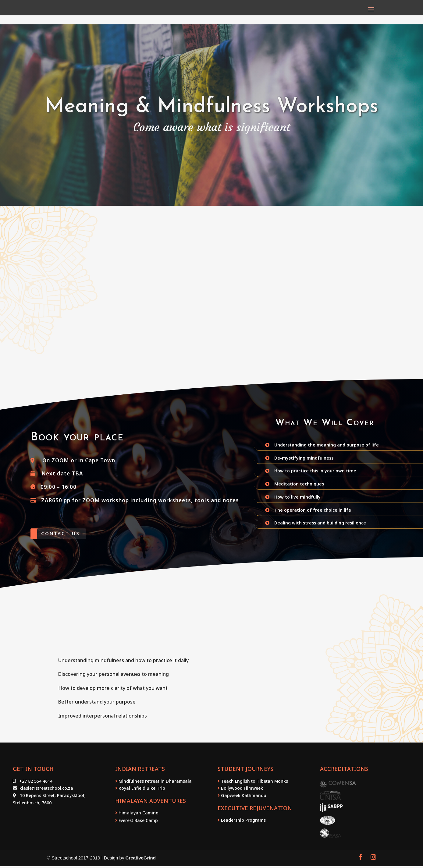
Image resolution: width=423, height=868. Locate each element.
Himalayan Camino (138, 815)
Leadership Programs (243, 822)
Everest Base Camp (138, 822)
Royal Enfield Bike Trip (142, 790)
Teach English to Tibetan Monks (254, 783)
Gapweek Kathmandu (243, 797)
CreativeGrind (141, 860)
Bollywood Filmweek (241, 790)
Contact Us (65, 535)
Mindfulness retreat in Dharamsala (155, 783)
